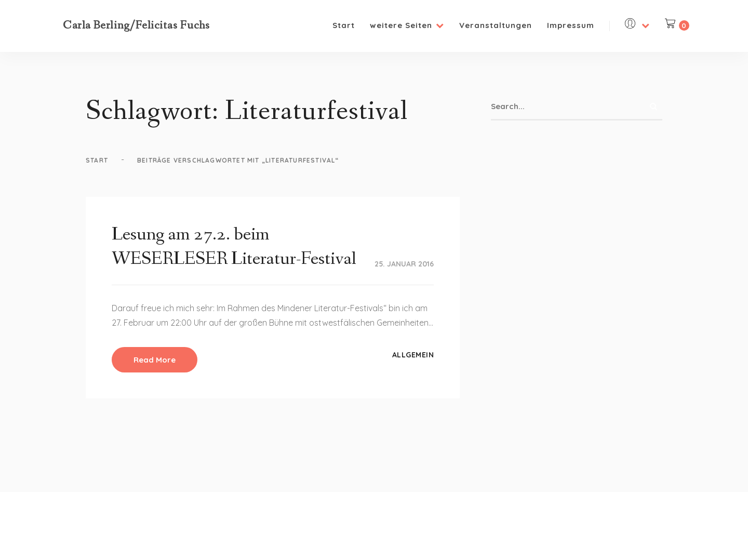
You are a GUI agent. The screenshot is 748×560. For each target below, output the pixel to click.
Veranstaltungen (496, 25)
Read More (155, 360)
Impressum (571, 25)
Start (344, 25)
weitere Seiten (407, 25)
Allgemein (413, 355)
